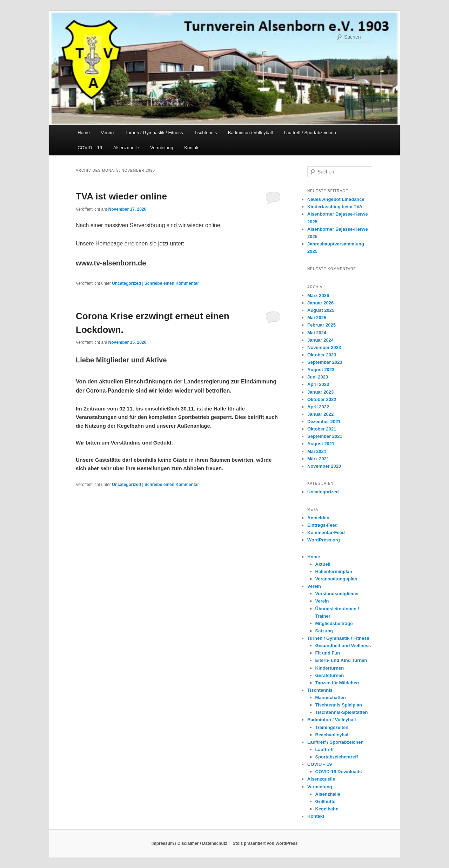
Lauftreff (325, 749)
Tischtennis (205, 133)
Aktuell (323, 564)
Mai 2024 (317, 333)
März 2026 (318, 295)
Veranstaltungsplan (336, 579)
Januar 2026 (320, 303)
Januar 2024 (320, 340)
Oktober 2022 (322, 399)
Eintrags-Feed (323, 525)
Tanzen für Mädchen (337, 683)
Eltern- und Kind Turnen (341, 660)
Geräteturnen (330, 675)
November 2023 (324, 347)
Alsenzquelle (126, 148)
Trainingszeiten (332, 727)
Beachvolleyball (333, 735)
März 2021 (318, 459)
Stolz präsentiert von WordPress (265, 843)
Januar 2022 (320, 414)
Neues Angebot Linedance (336, 199)
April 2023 (318, 384)
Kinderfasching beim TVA (335, 207)
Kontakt (192, 148)
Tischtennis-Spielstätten (342, 712)
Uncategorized (126, 283)
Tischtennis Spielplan (339, 705)
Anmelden (318, 518)
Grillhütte (326, 801)
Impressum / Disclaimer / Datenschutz (189, 843)
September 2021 (325, 436)
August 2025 (321, 310)
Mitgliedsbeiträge (334, 623)
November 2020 (324, 466)
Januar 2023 (320, 392)
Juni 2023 (318, 377)
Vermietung (162, 148)
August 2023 (321, 370)
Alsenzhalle (328, 794)
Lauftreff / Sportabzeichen (310, 133)
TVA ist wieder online (121, 196)
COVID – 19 (90, 148)
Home (84, 133)
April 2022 (318, 407)
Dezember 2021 (324, 422)
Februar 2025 (321, 325)
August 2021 (321, 444)
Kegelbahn (327, 809)
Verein (107, 133)
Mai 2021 (317, 451)
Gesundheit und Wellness (343, 646)
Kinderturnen (330, 668)
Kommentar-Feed (326, 532)
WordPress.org (324, 540)
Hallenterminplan (334, 571)
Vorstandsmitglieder (337, 594)
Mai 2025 (317, 318)
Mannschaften (331, 698)
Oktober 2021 (322, 429)
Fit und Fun (328, 653)
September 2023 (325, 362)
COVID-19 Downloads (339, 772)
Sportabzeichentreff (337, 757)
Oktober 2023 (322, 355)
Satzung (324, 631)
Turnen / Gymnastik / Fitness (154, 133)
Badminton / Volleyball (250, 133)
